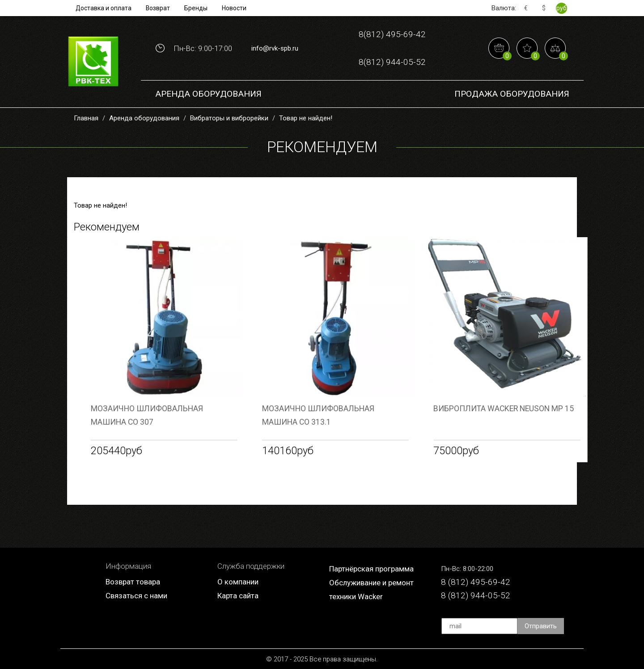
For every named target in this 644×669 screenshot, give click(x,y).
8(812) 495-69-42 (392, 34)
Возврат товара (133, 582)
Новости (234, 8)
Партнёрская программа (371, 569)
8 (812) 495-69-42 (476, 582)
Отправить (541, 626)
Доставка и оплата (104, 8)
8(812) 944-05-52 (392, 62)
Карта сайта (238, 596)
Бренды (196, 8)
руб (561, 8)
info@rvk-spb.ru (275, 48)
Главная (86, 118)
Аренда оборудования (208, 94)
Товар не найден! (306, 118)
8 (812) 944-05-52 (476, 595)
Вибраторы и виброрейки (229, 118)
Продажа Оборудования (512, 94)
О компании (238, 582)
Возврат (158, 8)
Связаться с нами (136, 596)
